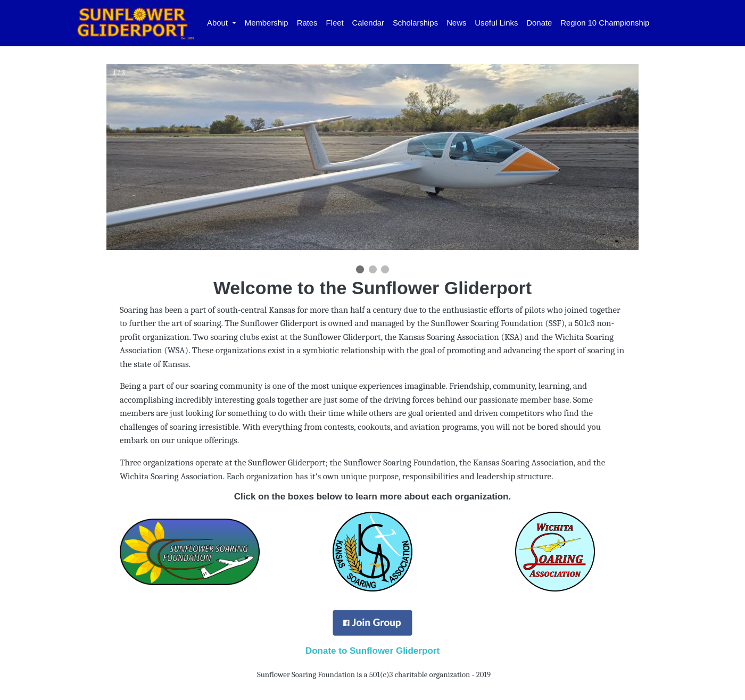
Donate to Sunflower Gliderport (372, 651)
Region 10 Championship (605, 23)
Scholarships (415, 23)
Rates (307, 23)
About (218, 23)
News (456, 23)
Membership (267, 23)
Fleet (335, 23)
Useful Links (496, 23)
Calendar (368, 23)
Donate (539, 23)
